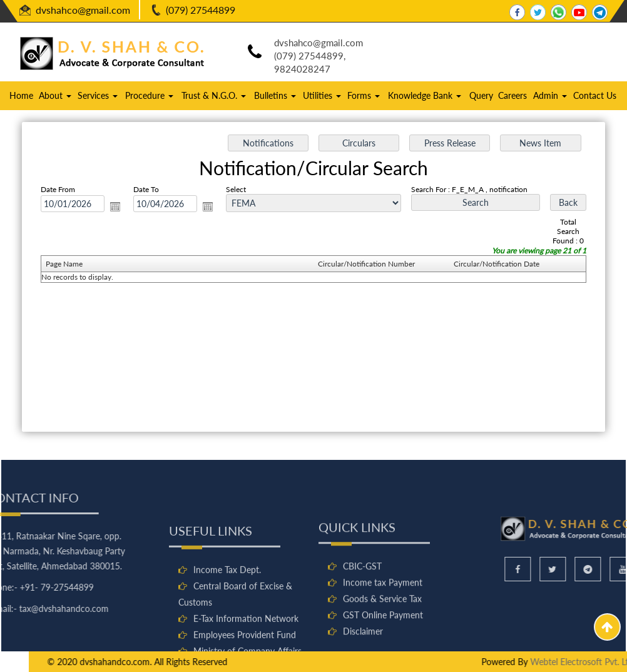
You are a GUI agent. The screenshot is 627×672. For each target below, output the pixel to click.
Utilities (322, 95)
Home (21, 95)
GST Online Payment (383, 657)
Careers (512, 95)
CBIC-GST (362, 608)
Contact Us (595, 95)
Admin (550, 95)
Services (98, 95)
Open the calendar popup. (117, 207)
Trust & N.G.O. (214, 95)
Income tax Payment (383, 624)
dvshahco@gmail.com (83, 10)
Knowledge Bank (425, 95)
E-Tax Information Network (246, 665)
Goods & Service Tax (382, 640)
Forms (364, 95)
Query (481, 95)
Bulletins (275, 95)
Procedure (149, 95)
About (55, 95)
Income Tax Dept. (227, 617)
